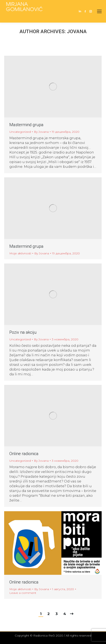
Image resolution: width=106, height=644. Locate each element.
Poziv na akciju (23, 332)
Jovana (77, 31)
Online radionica (24, 454)
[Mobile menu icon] (99, 11)
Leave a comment (23, 593)
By (41, 132)
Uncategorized (20, 132)
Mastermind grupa (26, 125)
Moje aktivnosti (20, 253)
